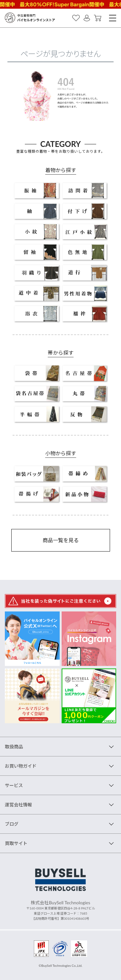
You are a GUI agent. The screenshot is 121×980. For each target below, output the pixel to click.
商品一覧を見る (61, 540)
